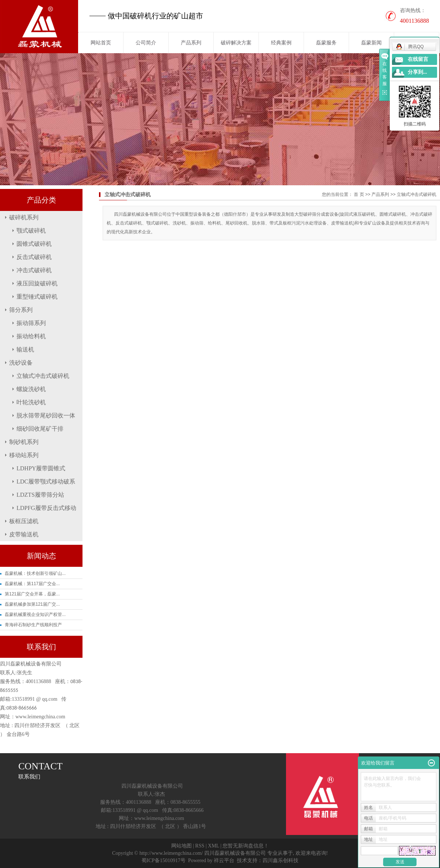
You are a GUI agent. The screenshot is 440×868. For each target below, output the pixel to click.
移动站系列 (24, 455)
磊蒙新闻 (371, 43)
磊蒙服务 (326, 43)
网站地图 (181, 846)
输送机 (25, 349)
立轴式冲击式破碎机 (43, 376)
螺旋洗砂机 (31, 389)
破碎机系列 (24, 217)
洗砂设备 (21, 363)
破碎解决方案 (236, 43)
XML (214, 846)
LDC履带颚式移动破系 (46, 482)
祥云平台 (224, 860)
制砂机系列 (24, 442)
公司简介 (146, 43)
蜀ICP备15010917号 (164, 860)
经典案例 (281, 43)
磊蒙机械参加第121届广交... (32, 604)
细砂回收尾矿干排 (40, 429)
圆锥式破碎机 (34, 244)
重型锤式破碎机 (37, 297)
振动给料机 (31, 336)
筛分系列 (21, 310)
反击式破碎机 (34, 257)
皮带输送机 (24, 534)
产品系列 (191, 43)
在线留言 (418, 59)
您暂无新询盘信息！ (246, 846)
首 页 (359, 194)
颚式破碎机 (31, 231)
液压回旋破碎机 (37, 283)
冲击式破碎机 (34, 270)
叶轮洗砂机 (31, 402)
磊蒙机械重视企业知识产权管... (35, 614)
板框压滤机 (24, 521)
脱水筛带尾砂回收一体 (46, 415)
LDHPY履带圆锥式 (41, 468)
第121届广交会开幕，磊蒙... (32, 594)
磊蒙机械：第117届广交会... (32, 584)
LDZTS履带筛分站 (40, 495)
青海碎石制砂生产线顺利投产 (33, 625)
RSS (200, 846)
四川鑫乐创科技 (280, 860)
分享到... (417, 72)
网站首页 (101, 43)
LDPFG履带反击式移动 (46, 508)
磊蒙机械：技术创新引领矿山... (35, 573)
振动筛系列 (31, 323)
